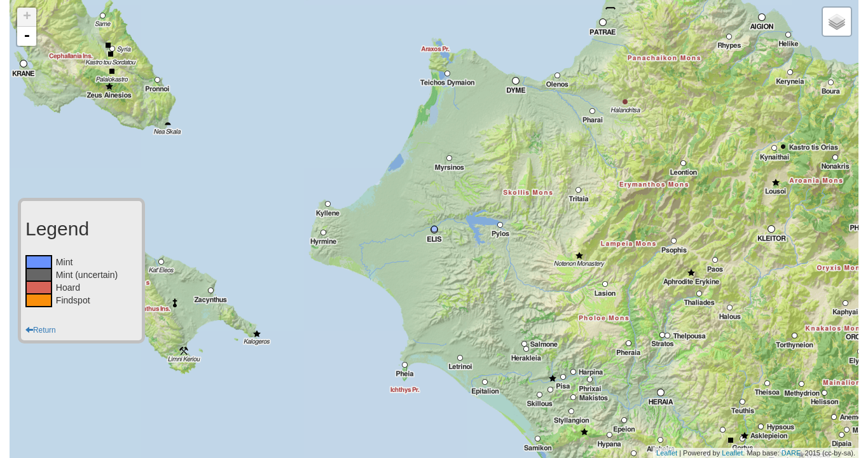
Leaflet (667, 453)
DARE (791, 453)
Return (41, 330)
